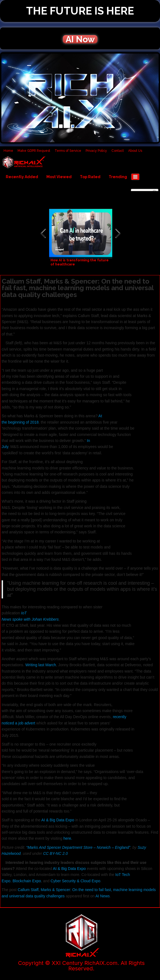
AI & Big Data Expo (58, 820)
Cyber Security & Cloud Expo (75, 881)
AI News (103, 896)
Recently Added (22, 177)
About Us (135, 151)
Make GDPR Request (34, 151)
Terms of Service (68, 151)
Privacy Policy (96, 151)
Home (8, 151)
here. (68, 838)
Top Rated (90, 177)
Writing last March (41, 665)
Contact (118, 151)
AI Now (80, 39)
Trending (118, 177)
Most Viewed (59, 177)
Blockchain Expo (27, 881)
